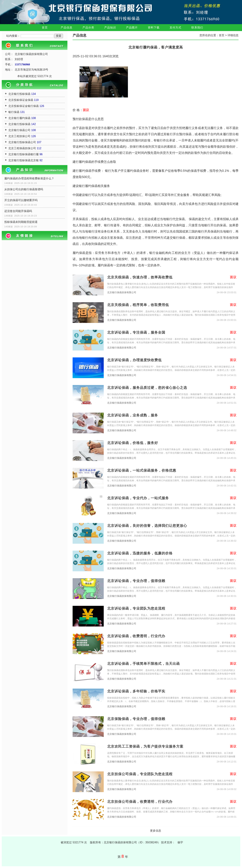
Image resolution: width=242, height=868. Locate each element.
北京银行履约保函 (19, 118)
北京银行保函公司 (19, 130)
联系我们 (197, 28)
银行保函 (14, 112)
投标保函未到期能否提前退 (21, 222)
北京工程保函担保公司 (22, 148)
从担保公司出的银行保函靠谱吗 (24, 189)
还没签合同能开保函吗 (18, 211)
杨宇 (180, 842)
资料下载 (154, 28)
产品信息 (67, 28)
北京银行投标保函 (19, 94)
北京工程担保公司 (19, 136)
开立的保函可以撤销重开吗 (21, 200)
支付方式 (175, 28)
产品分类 (88, 28)
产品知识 (110, 28)
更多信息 (156, 831)
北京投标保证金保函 (21, 100)
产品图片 (132, 28)
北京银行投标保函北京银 (24, 160)
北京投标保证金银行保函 (24, 106)
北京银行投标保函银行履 (24, 154)
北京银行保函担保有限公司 (122, 292)
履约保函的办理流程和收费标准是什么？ (29, 178)
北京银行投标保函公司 (22, 142)
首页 (45, 28)
